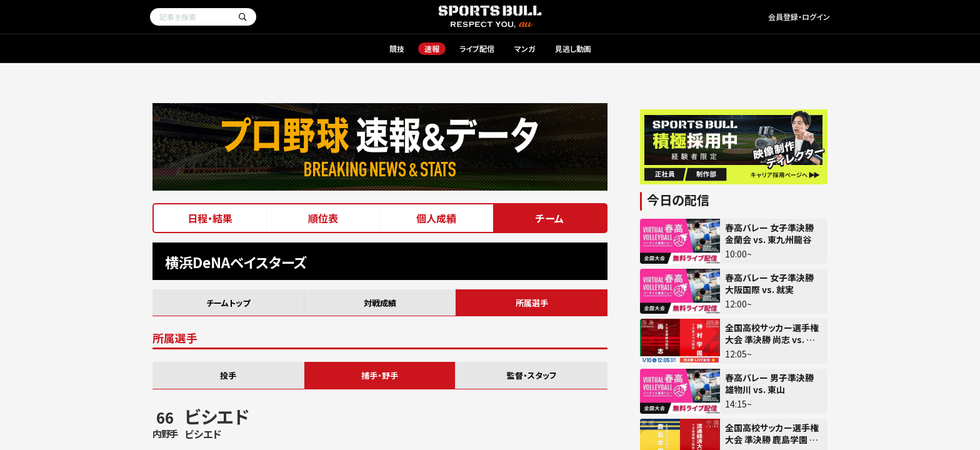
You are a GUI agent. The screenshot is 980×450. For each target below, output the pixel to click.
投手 (228, 375)
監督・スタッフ (532, 375)
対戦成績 (380, 303)
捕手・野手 (380, 375)
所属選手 (532, 303)
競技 (397, 48)
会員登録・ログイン (799, 17)
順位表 (323, 218)
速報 (432, 48)
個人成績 (436, 218)
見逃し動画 (573, 48)
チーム (550, 218)
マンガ (525, 48)
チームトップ (228, 303)
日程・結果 (210, 218)
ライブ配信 (477, 48)
